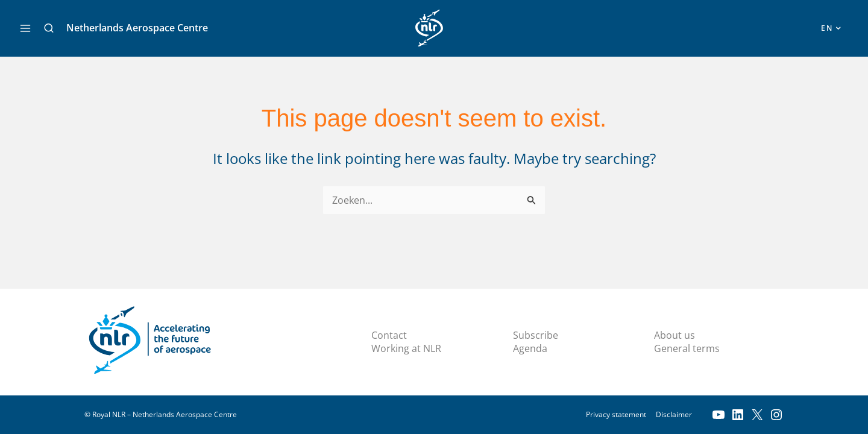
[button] (49, 28)
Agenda (530, 348)
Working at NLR (406, 348)
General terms (687, 348)
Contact (389, 335)
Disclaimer (674, 414)
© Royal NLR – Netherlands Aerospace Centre (161, 414)
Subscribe (536, 335)
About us (675, 335)
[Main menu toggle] (25, 28)
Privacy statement (616, 414)
